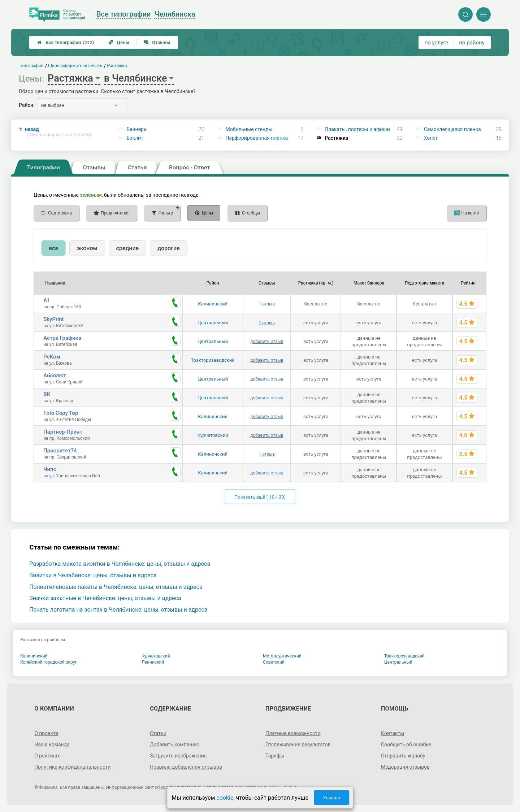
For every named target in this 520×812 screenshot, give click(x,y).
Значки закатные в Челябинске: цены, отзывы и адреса (105, 598)
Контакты (393, 733)
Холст (431, 138)
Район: (27, 105)
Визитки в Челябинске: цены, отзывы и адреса (93, 575)
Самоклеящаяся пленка (452, 129)
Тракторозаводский (213, 360)
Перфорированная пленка (257, 138)
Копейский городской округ (49, 662)
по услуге (437, 43)
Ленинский (153, 662)
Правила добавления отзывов (186, 767)
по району (472, 43)
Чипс (50, 469)
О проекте (46, 733)
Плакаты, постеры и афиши (357, 129)
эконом (87, 248)
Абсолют (55, 375)
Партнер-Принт (63, 432)
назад (58, 132)
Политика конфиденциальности (72, 767)
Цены (119, 42)
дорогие (168, 248)
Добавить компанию (175, 744)
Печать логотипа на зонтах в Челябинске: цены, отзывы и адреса (118, 610)
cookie (225, 798)
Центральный (213, 323)
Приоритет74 (60, 451)
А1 (47, 300)
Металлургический (282, 656)
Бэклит (135, 138)
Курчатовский (213, 435)
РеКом (52, 357)
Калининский (213, 304)
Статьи (158, 733)
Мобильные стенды (249, 129)
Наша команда (52, 744)
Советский (274, 662)
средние (128, 248)
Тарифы (275, 756)
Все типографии (66, 42)
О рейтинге (47, 756)
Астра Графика (62, 338)
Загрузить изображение (178, 756)
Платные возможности (293, 733)
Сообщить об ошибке (406, 744)
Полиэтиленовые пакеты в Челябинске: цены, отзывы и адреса (116, 587)
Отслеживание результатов (298, 744)
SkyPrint (53, 319)
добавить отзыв (267, 342)
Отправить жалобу (403, 756)
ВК (47, 394)
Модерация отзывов (405, 767)
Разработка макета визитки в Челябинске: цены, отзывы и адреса (120, 564)
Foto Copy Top (61, 413)
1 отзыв (267, 304)
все (53, 248)
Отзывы (157, 42)
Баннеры (137, 129)
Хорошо (331, 798)
